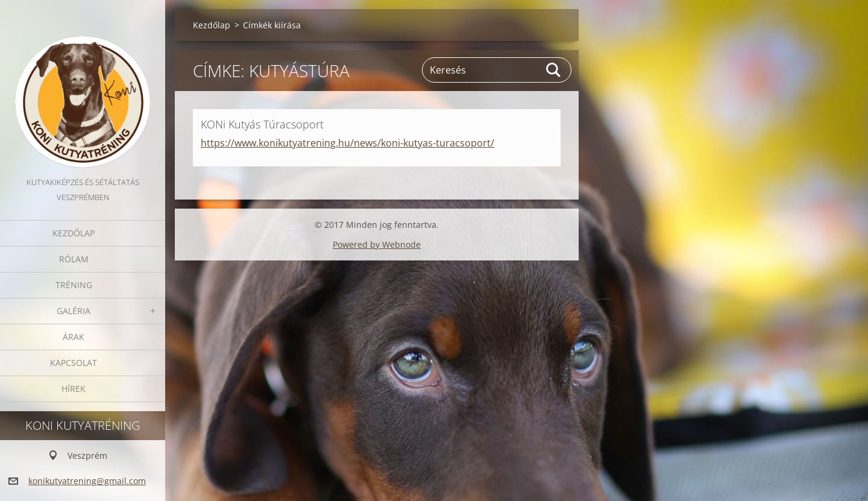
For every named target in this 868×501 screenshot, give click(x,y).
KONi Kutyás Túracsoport (262, 124)
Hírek (74, 389)
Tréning (74, 285)
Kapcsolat (74, 363)
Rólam (74, 259)
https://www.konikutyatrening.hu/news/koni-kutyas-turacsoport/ (348, 143)
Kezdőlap (74, 233)
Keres (554, 70)
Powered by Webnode (377, 244)
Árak (74, 337)
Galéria (74, 311)
